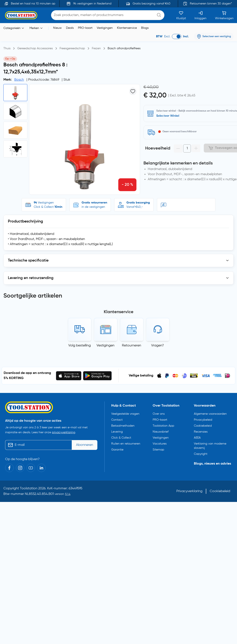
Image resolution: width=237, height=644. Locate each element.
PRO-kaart (85, 28)
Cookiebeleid (203, 424)
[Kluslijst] (181, 15)
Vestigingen (105, 28)
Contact (117, 418)
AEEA (197, 436)
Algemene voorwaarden (210, 412)
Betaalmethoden (123, 424)
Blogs (145, 28)
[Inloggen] (200, 15)
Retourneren (132, 344)
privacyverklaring (64, 430)
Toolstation (29, 487)
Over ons (159, 412)
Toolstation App (163, 424)
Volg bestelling (80, 344)
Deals (70, 28)
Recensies (201, 430)
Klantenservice (127, 28)
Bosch (19, 80)
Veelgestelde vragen (125, 412)
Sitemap (158, 448)
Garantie (117, 448)
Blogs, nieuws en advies (212, 462)
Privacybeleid (203, 418)
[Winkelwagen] (224, 15)
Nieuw (57, 28)
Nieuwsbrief (161, 430)
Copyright (201, 452)
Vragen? (158, 344)
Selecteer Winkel (168, 116)
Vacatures (160, 442)
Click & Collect (121, 436)
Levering (117, 430)
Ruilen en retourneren (126, 442)
